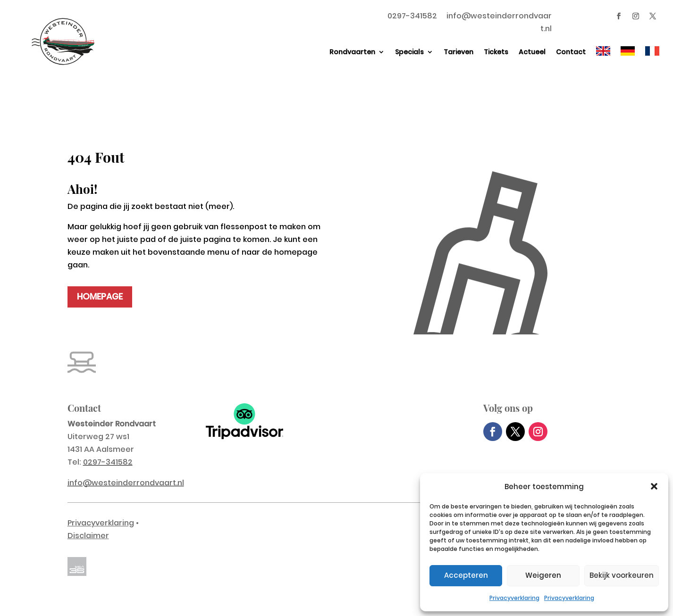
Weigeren (543, 575)
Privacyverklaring (514, 598)
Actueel (532, 52)
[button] (654, 486)
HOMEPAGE (100, 296)
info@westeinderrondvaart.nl (126, 483)
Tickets (496, 52)
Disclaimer (88, 536)
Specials (409, 52)
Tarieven (458, 52)
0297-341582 (412, 16)
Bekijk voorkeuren (622, 575)
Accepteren (466, 575)
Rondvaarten (352, 52)
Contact (571, 52)
